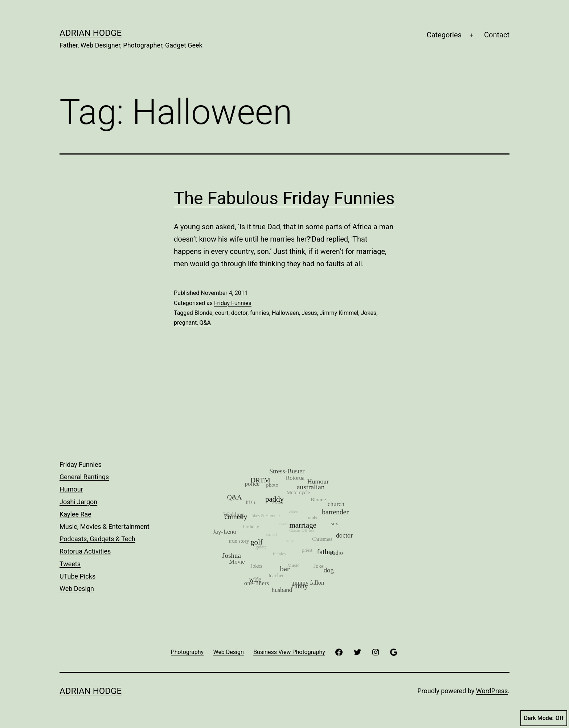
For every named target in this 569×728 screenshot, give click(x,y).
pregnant (185, 323)
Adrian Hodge (91, 33)
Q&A (205, 323)
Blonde (203, 313)
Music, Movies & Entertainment (105, 527)
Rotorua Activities (85, 551)
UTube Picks (77, 576)
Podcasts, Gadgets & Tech (97, 539)
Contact (497, 35)
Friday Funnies (233, 303)
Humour (71, 489)
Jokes (369, 313)
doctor (239, 313)
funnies (260, 313)
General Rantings (84, 477)
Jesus (309, 313)
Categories (444, 35)
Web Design (77, 589)
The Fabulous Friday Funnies (284, 198)
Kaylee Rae (75, 514)
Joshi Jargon (78, 502)
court (222, 313)
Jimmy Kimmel (339, 313)
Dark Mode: (544, 718)
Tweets (70, 564)
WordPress (492, 691)
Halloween (285, 313)
